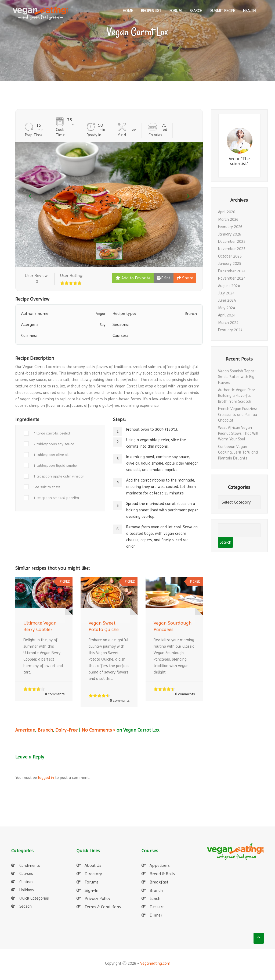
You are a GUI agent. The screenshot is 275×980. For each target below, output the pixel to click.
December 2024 (232, 271)
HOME (128, 11)
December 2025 (232, 241)
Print (164, 278)
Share (185, 278)
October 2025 (230, 256)
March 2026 (228, 219)
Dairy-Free (66, 730)
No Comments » (98, 730)
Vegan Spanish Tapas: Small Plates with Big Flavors (237, 377)
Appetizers (160, 865)
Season (26, 906)
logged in (46, 778)
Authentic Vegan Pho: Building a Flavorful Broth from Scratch (236, 396)
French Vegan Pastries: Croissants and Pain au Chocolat (238, 414)
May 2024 (227, 308)
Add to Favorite (133, 278)
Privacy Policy (97, 898)
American (25, 730)
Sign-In (91, 890)
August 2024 (229, 286)
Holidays (27, 890)
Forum (176, 11)
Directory (93, 874)
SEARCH (196, 11)
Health (249, 11)
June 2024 (227, 300)
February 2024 (230, 330)
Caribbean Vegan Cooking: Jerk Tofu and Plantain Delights (238, 452)
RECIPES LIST (151, 11)
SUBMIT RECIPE (223, 11)
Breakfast (159, 882)
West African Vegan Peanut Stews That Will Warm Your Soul (238, 433)
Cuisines (26, 882)
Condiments (30, 865)
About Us (93, 865)
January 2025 (230, 263)
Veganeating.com (155, 963)
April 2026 (227, 212)
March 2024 (228, 323)
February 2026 (230, 227)
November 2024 (232, 278)
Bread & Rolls (162, 874)
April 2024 (227, 315)
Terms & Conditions (103, 907)
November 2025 (232, 249)
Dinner (156, 915)
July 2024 (226, 293)
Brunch (45, 730)
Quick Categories (34, 898)
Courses (26, 874)
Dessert (157, 907)
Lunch (155, 898)
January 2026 (230, 234)
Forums (92, 882)
